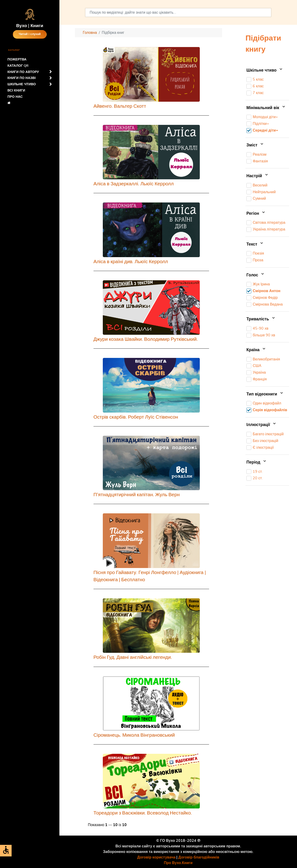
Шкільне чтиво (265, 70)
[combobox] (178, 13)
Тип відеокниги (265, 394)
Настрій (258, 176)
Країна (256, 350)
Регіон (256, 214)
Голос (256, 275)
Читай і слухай (30, 34)
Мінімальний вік (266, 108)
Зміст (255, 145)
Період (257, 462)
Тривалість (261, 319)
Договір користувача (156, 857)
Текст (255, 244)
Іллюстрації (262, 425)
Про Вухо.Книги (178, 863)
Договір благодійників (199, 857)
